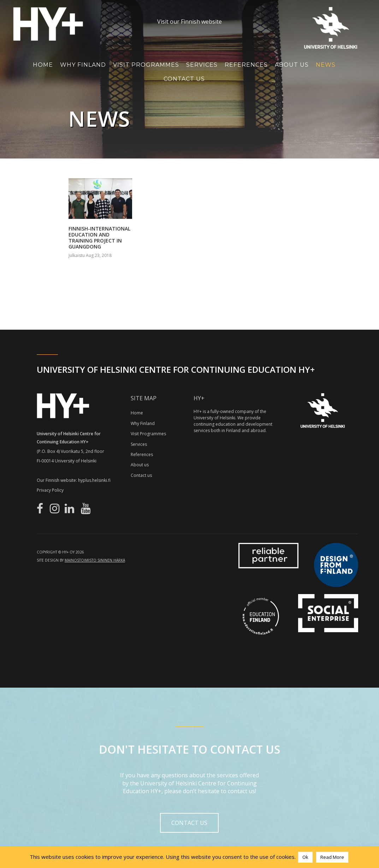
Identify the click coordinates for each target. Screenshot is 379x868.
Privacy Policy (50, 490)
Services (202, 65)
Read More (332, 857)
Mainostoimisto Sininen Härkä (95, 560)
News (326, 65)
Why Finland (83, 65)
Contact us (141, 475)
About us (140, 465)
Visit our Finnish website (189, 22)
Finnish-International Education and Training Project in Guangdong (99, 237)
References (246, 65)
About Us (292, 65)
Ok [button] (305, 857)
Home (43, 65)
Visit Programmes (146, 65)
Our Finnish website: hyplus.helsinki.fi (74, 480)
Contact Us (184, 79)
